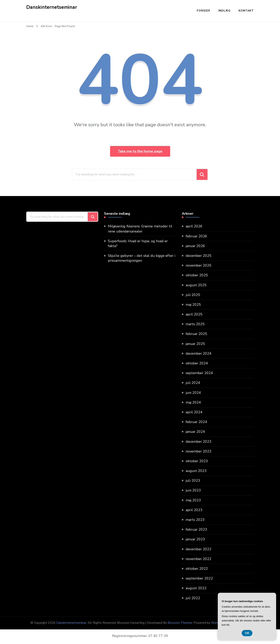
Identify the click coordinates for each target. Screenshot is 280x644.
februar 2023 (196, 529)
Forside (203, 11)
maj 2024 (193, 402)
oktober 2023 (197, 461)
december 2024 (199, 353)
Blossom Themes (180, 623)
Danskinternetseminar (52, 7)
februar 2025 (196, 334)
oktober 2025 (197, 275)
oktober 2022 (197, 569)
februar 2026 (196, 236)
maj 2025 (193, 305)
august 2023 (196, 471)
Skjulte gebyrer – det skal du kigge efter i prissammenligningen (142, 258)
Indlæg (224, 11)
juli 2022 (193, 598)
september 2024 (199, 373)
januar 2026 (195, 246)
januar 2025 (195, 344)
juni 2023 (193, 490)
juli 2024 (193, 383)
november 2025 (199, 265)
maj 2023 (193, 500)
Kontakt (246, 11)
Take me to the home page (140, 151)
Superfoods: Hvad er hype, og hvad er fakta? (138, 243)
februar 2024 (196, 422)
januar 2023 (195, 539)
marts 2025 (195, 324)
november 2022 (199, 559)
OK (247, 633)
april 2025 (194, 314)
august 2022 (196, 588)
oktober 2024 (197, 363)
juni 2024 (193, 393)
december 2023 (199, 442)
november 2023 (199, 451)
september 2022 (199, 578)
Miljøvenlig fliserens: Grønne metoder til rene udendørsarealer (140, 229)
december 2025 (199, 256)
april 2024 (194, 412)
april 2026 (194, 226)
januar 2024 (195, 432)
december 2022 (199, 549)
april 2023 (194, 510)
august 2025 (196, 285)
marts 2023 (195, 520)
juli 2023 (193, 481)
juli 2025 (193, 295)
